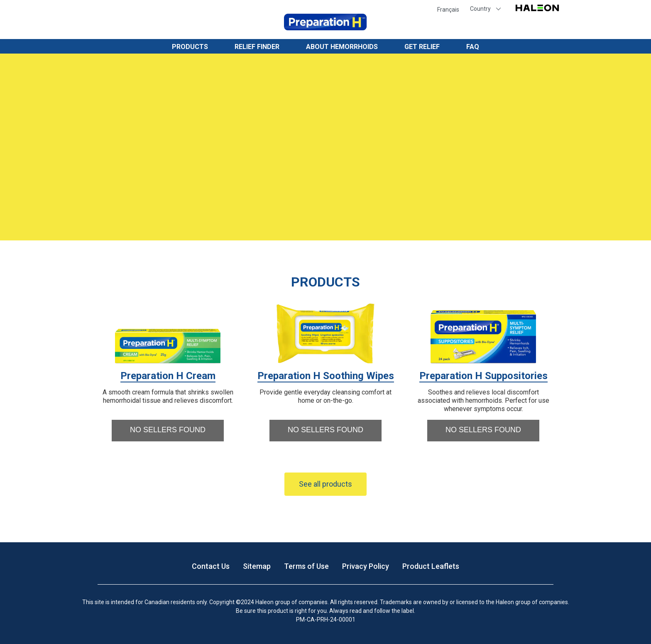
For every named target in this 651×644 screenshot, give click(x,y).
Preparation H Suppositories (483, 376)
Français (448, 10)
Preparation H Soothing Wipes (326, 376)
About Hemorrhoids (342, 47)
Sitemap (257, 566)
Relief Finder (257, 47)
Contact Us (211, 566)
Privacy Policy (366, 566)
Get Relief (422, 47)
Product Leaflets (431, 566)
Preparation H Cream (168, 376)
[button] (168, 431)
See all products (325, 484)
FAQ (473, 47)
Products (190, 47)
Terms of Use (306, 566)
